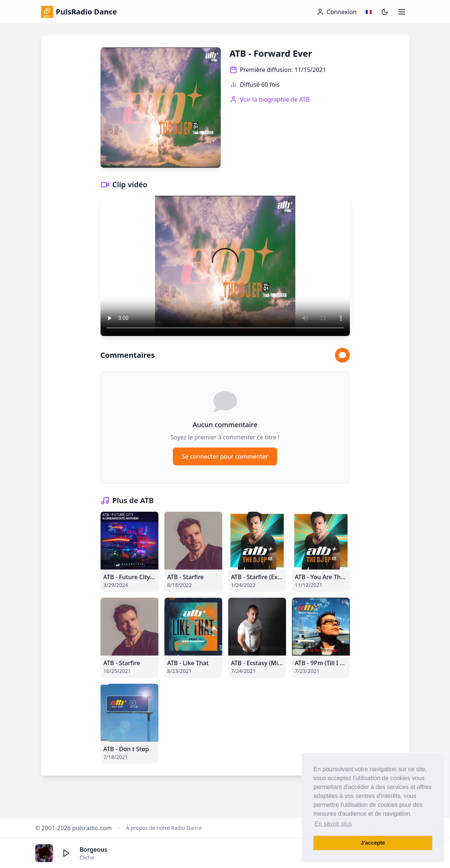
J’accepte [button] (373, 843)
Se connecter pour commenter (225, 456)
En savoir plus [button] (333, 824)
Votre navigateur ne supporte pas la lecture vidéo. (225, 266)
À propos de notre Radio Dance (164, 828)
